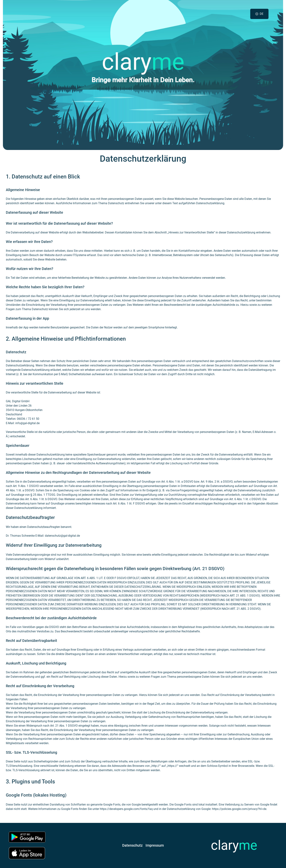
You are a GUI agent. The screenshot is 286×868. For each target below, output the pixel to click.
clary (234, 845)
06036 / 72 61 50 (28, 419)
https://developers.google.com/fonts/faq (126, 809)
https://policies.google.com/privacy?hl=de (239, 809)
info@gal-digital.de (27, 423)
